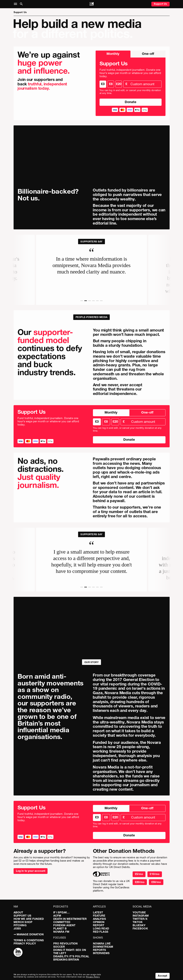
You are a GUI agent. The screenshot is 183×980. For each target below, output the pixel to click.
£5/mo (139, 874)
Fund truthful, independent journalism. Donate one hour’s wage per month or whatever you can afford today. (130, 73)
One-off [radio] (148, 54)
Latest (98, 912)
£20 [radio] (119, 84)
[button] (16, 4)
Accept (162, 976)
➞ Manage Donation (29, 934)
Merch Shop (23, 922)
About (18, 912)
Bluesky (139, 925)
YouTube (139, 912)
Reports (100, 950)
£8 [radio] (111, 84)
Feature (99, 916)
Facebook (140, 928)
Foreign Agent (64, 925)
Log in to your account (31, 871)
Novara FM (61, 932)
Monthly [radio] (113, 54)
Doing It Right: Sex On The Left (70, 952)
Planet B (60, 928)
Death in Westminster (70, 919)
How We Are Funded (29, 919)
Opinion (99, 922)
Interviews (101, 953)
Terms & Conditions (29, 940)
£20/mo (140, 882)
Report (99, 925)
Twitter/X (140, 919)
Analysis (99, 919)
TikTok (138, 922)
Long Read (101, 928)
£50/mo (156, 882)
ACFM (57, 916)
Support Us (160, 4)
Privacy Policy (25, 943)
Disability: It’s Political (71, 956)
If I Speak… (62, 912)
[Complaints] (18, 953)
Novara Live (102, 943)
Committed (62, 922)
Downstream (103, 947)
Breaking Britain (66, 960)
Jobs (17, 928)
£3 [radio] (103, 84)
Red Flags (101, 932)
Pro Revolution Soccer (65, 945)
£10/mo (155, 874)
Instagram (141, 916)
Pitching (20, 925)
